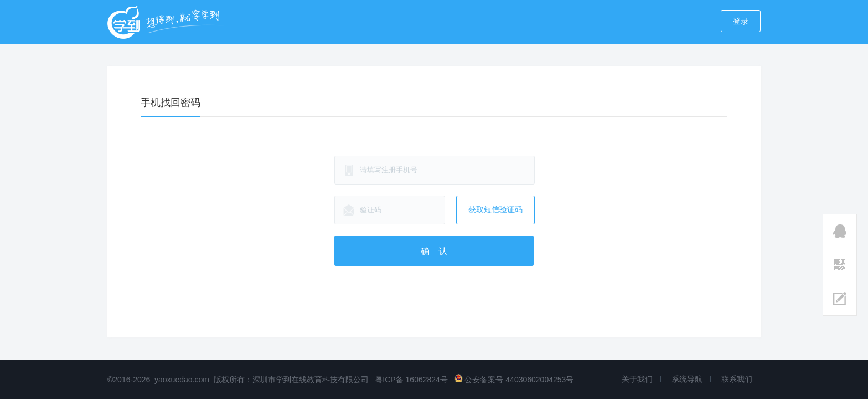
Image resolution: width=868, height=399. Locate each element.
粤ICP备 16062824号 (411, 380)
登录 (741, 21)
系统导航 (687, 379)
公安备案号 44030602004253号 (514, 380)
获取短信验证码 (495, 209)
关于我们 (637, 379)
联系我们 (737, 379)
